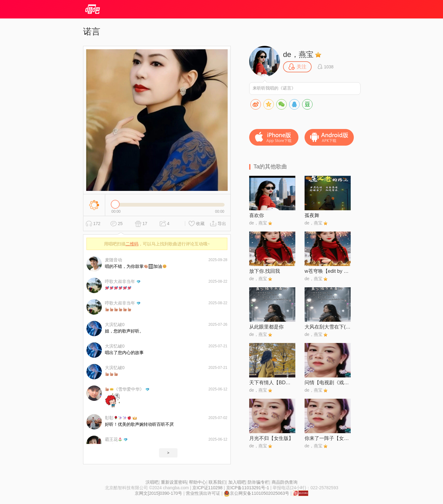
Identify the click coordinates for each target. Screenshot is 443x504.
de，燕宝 (298, 54)
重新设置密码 (174, 482)
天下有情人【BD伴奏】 (272, 383)
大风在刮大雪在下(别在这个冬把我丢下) (328, 327)
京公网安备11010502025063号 (256, 493)
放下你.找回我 (265, 271)
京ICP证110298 (207, 488)
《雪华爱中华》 (125, 389)
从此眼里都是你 (266, 327)
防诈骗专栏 (258, 482)
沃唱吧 (152, 482)
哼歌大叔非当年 (120, 281)
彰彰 (118, 418)
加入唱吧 (237, 482)
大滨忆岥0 (115, 325)
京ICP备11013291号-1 (248, 488)
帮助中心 (198, 482)
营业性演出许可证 (203, 493)
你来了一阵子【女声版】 (328, 438)
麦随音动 (114, 260)
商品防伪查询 (285, 482)
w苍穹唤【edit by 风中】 (328, 271)
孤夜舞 (312, 215)
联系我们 (217, 482)
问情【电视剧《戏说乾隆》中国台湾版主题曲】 (328, 383)
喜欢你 (257, 215)
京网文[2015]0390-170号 (158, 493)
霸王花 (114, 439)
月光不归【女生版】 (271, 438)
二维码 (132, 244)
